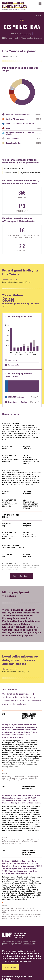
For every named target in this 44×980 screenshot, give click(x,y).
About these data (11, 57)
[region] (22, 501)
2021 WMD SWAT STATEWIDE (13, 550)
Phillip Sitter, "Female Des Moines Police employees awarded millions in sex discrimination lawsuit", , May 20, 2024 (20, 780)
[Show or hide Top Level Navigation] (40, 3)
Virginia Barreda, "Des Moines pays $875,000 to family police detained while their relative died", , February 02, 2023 (21, 844)
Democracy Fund (29, 946)
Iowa (22, 20)
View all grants (22, 578)
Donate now (11, 970)
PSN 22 (5, 519)
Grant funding (25, 34)
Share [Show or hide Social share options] (39, 16)
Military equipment (10, 38)
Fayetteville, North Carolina (30, 173)
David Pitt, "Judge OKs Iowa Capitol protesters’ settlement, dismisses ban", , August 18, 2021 (22, 912)
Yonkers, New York (11, 173)
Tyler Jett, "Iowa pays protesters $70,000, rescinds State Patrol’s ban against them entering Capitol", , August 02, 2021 (22, 918)
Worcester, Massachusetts (14, 168)
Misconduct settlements (31, 38)
